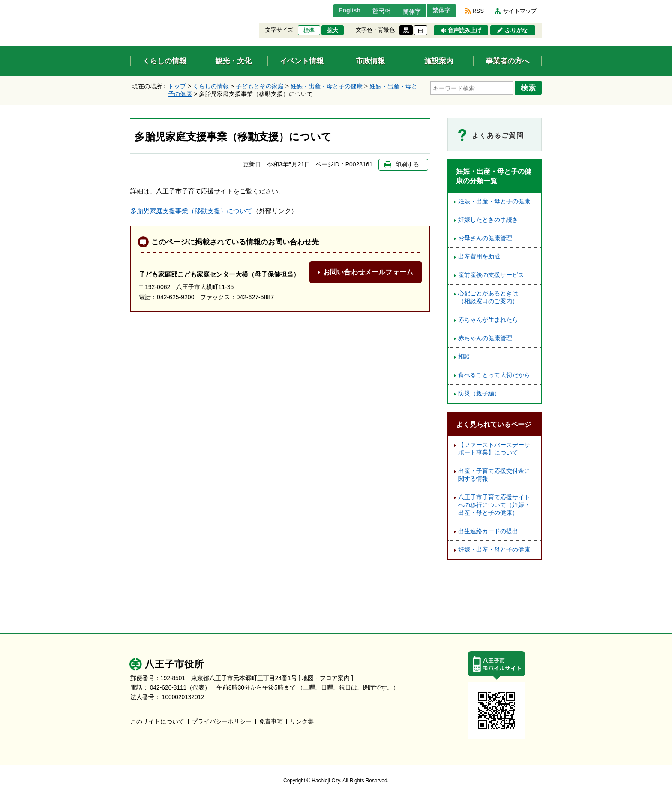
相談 (464, 357)
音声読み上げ (465, 30)
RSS (478, 11)
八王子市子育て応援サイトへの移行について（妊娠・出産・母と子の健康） (494, 505)
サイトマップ (520, 11)
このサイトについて (157, 722)
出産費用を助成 (479, 257)
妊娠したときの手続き (488, 220)
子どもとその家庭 (260, 86)
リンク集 (302, 722)
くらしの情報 (211, 86)
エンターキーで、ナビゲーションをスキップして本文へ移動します (130, 5)
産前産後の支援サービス (491, 275)
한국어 (372, 11)
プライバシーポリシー (222, 722)
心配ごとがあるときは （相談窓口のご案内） (491, 297)
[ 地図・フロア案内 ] (326, 678)
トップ (177, 86)
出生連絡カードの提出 (488, 531)
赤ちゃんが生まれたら (488, 320)
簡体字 (406, 12)
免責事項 (271, 722)
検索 (530, 87)
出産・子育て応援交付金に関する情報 (494, 475)
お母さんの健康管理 (485, 238)
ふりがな (516, 30)
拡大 (333, 30)
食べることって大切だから (494, 375)
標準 (309, 30)
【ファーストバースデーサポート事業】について (494, 449)
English (337, 11)
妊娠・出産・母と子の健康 (327, 86)
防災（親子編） (479, 393)
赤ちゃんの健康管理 (485, 338)
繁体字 (440, 11)
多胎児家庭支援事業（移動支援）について (191, 211)
